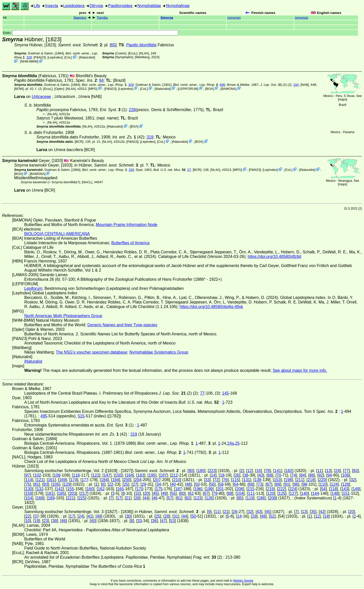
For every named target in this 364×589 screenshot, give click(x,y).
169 (63, 480)
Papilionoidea (120, 6)
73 (260, 484)
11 (320, 471)
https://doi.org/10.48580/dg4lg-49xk (211, 307)
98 (305, 484)
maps (342, 99)
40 (174, 484)
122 (96, 475)
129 (67, 484)
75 (28, 484)
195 (152, 475)
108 (57, 475)
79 (215, 493)
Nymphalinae (178, 6)
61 (179, 498)
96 (296, 484)
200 (127, 480)
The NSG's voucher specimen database (92, 352)
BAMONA (228, 88)
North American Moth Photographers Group (63, 316)
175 (159, 489)
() (234, 18)
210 (177, 480)
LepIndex (55, 57)
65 (113, 45)
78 (267, 471)
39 (55, 521)
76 (225, 480)
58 (221, 484)
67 (206, 493)
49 (164, 493)
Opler (59, 88)
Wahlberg (143, 57)
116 (76, 475)
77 (202, 393)
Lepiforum (33, 288)
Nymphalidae (149, 6)
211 (300, 480)
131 (247, 480)
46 (155, 498)
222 (281, 489)
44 (146, 498)
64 (236, 484)
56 (212, 484)
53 (172, 521)
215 (251, 489)
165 (120, 489)
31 (176, 516)
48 (188, 484)
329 (29, 57)
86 (312, 475)
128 (346, 484)
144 (316, 493)
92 (321, 475)
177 (85, 480)
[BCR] (79, 142)
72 (216, 480)
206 (240, 489)
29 (144, 484)
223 (212, 471)
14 (213, 475)
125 (282, 493)
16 (259, 471)
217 (84, 493)
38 (246, 475)
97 (28, 475)
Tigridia (102, 18)
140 (304, 493)
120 (271, 493)
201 (220, 489)
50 (197, 484)
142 (59, 489)
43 (261, 475)
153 (277, 480)
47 (164, 521)
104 (296, 85)
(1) (113, 110)
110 (323, 484)
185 (61, 493)
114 (29, 480)
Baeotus (80, 18)
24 (337, 471)
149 (356, 489)
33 (207, 480)
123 (198, 498)
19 (37, 521)
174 (74, 480)
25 (237, 443)
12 (249, 471)
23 (46, 521)
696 (222, 85)
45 (155, 493)
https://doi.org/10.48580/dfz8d (275, 257)
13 (328, 471)
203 (73, 493)
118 (334, 489)
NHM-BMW (29, 61)
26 (237, 475)
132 (40, 489)
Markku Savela (243, 581)
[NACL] (87, 182)
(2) (273, 85)
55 (173, 493)
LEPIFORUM (188, 88)
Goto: (90, 33)
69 (251, 484)
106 (346, 475)
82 (188, 498)
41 (90, 516)
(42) (128, 137)
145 (226, 393)
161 (51, 480)
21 (128, 498)
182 (289, 471)
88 (230, 493)
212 (175, 475)
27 (189, 170)
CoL (68, 57)
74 (294, 475)
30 (128, 516)
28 (137, 498)
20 (146, 493)
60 (182, 493)
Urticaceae (41, 97)
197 (163, 475)
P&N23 (40, 57)
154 (29, 498)
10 (28, 521)
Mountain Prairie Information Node (127, 225)
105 (56, 484)
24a (231, 443)
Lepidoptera (74, 6)
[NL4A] (144, 53)
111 (251, 493)
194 (116, 480)
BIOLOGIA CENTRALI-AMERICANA (57, 234)
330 (131, 170)
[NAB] (305, 85)
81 (37, 484)
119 (250, 498)
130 (29, 489)
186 (261, 498)
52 (272, 516)
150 (118, 475)
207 (157, 480)
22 (111, 484)
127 (293, 493)
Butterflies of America (130, 243)
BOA (209, 88)
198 (289, 480)
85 (240, 498)
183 (141, 475)
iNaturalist (87, 57)
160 (90, 489)
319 (150, 137)
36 (154, 521)
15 (138, 493)
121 (40, 480)
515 (81, 416)
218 (311, 480)
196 (198, 489)
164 (130, 475)
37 (37, 516)
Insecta (52, 6)
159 (29, 493)
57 (170, 498)
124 (334, 484)
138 (258, 480)
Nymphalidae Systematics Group (159, 352)
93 (46, 484)
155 (71, 489)
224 (293, 489)
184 (104, 480)
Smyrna (167, 18)
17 (119, 498)
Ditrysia (96, 6)
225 (82, 498)
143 (345, 489)
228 (132, 110)
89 (278, 484)
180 (201, 471)
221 (71, 498)
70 (279, 475)
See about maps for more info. (300, 370)
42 (322, 512)
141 (278, 471)
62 (191, 493)
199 (209, 489)
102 (38, 475)
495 (44, 416)
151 (346, 493)
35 (313, 512)
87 (269, 484)
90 (191, 471)
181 (50, 493)
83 (355, 471)
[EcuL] (132, 53)
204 (138, 480)
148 (335, 493)
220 (322, 480)
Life (37, 6)
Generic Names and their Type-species (122, 325)
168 (40, 498)
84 (101, 80)
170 (140, 489)
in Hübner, (106, 165)
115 (235, 480)
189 (51, 498)
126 (209, 498)
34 (159, 484)
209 (273, 498)
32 (353, 480)
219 (270, 489)
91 (287, 484)
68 (270, 475)
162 (101, 489)
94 (330, 475)
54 (323, 489)
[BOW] (19, 88)
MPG (93, 88)
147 (107, 475)
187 (179, 489)
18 (222, 475)
